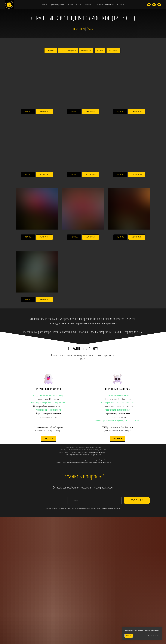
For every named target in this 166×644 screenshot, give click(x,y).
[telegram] (149, 5)
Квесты (45, 5)
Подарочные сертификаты (104, 5)
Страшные (50, 51)
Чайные (79, 5)
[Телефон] (154, 5)
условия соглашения (114, 508)
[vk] (159, 5)
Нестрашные (86, 51)
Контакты (121, 5)
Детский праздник (58, 5)
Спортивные (114, 51)
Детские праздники (68, 51)
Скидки (88, 5)
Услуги (70, 5)
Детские (100, 51)
